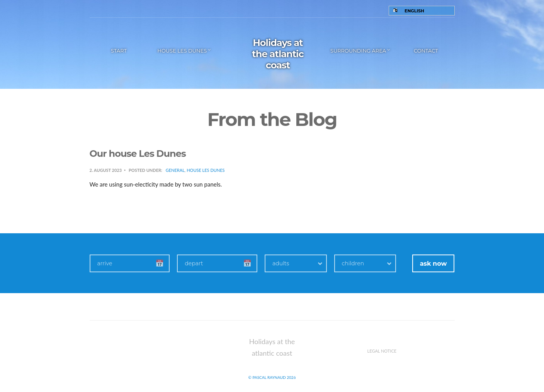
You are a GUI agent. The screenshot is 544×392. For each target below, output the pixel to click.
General (175, 170)
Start (119, 51)
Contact (426, 51)
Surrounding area (358, 51)
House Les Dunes (206, 170)
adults (281, 263)
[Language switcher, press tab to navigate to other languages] (422, 11)
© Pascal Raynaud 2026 (272, 377)
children (353, 263)
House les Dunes (182, 51)
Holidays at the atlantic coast (278, 54)
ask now (433, 264)
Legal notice (382, 351)
